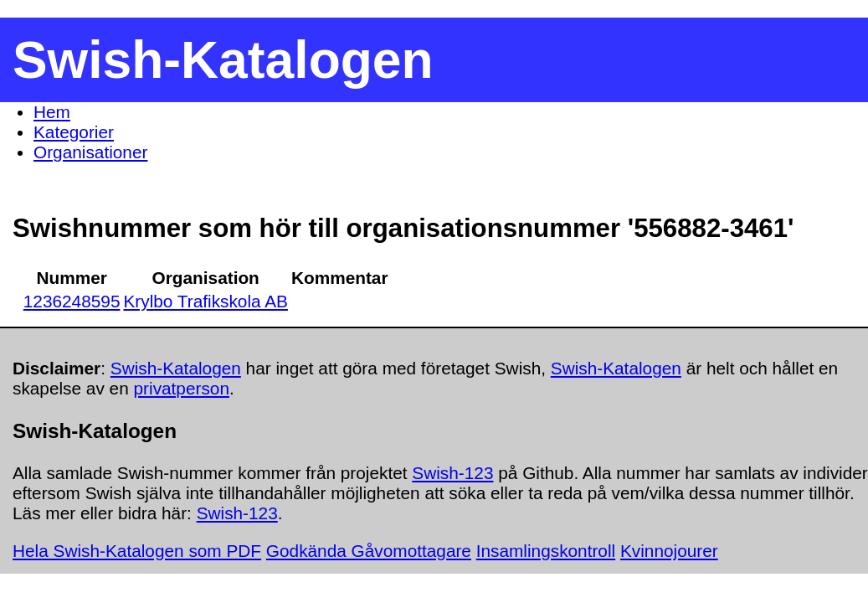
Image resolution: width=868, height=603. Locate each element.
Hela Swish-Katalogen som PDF (137, 551)
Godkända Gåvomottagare (369, 551)
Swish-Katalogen (176, 368)
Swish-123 (452, 473)
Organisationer (90, 152)
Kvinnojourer (669, 551)
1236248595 (72, 301)
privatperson (182, 388)
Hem (52, 112)
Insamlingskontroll (546, 551)
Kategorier (74, 132)
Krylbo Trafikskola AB (205, 301)
